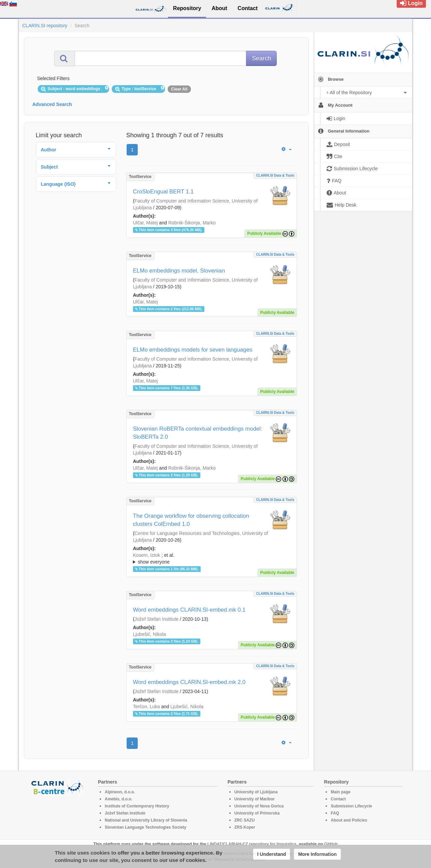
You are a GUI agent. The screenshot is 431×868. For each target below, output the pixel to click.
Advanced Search (52, 104)
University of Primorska (257, 813)
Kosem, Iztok (147, 555)
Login (411, 3)
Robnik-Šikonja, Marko (192, 223)
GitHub (331, 844)
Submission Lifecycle (351, 806)
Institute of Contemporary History (137, 806)
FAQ (335, 813)
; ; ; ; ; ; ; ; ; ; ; (212, 558)
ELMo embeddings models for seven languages (193, 350)
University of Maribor (255, 799)
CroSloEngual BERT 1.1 (163, 192)
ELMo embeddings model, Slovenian (179, 271)
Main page (341, 792)
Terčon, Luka (146, 707)
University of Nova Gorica (259, 806)
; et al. (212, 559)
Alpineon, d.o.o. (120, 792)
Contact (338, 799)
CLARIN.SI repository (45, 26)
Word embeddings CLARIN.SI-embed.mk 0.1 (189, 610)
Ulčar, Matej (145, 223)
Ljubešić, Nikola (150, 634)
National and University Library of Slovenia (146, 820)
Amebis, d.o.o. (119, 799)
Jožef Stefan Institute (156, 619)
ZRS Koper (245, 827)
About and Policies (349, 820)
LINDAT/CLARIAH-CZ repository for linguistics (252, 844)
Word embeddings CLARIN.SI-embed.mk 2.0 (189, 682)
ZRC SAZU (245, 820)
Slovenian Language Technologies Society (146, 827)
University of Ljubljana (256, 792)
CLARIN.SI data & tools (275, 175)
